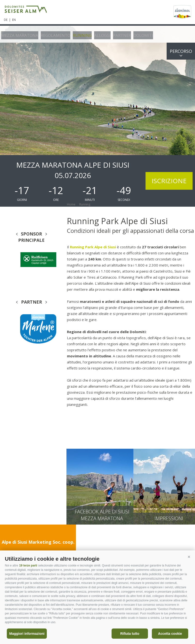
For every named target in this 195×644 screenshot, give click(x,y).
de (6, 20)
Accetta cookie (170, 634)
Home (71, 204)
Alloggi (94, 34)
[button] (189, 557)
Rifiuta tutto (130, 634)
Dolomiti (132, 34)
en (14, 20)
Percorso (181, 51)
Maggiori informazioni (27, 634)
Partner (112, 34)
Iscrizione (169, 181)
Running (75, 34)
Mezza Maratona (18, 34)
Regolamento (50, 34)
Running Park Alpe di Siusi (93, 247)
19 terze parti (28, 565)
